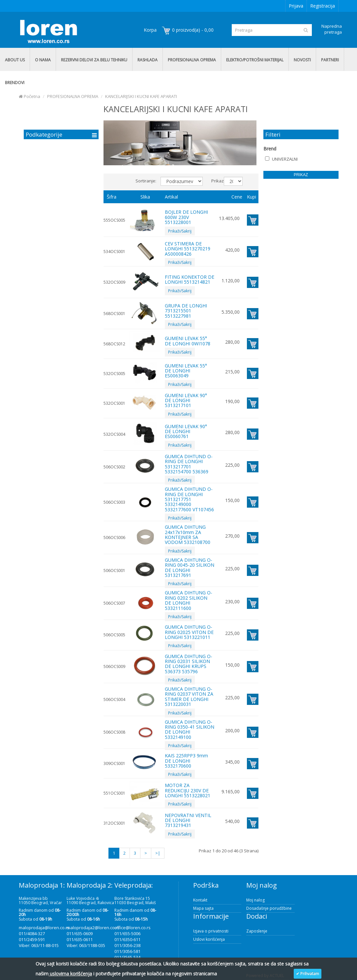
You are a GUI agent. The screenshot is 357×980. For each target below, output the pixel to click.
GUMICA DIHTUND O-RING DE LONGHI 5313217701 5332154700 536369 (189, 464)
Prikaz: (215, 181)
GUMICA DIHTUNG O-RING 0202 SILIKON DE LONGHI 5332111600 (189, 600)
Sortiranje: (146, 181)
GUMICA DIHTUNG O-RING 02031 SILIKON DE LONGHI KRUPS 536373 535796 (189, 664)
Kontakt (200, 900)
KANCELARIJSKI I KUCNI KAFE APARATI (141, 96)
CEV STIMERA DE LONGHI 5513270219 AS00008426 (188, 249)
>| (158, 853)
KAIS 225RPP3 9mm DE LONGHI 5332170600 (186, 761)
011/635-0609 (80, 933)
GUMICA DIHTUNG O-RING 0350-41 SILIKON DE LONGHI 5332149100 (190, 729)
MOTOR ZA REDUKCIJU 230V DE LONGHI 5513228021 (188, 790)
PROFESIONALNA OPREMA (192, 60)
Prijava (296, 6)
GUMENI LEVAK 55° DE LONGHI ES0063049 (186, 371)
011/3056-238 (127, 945)
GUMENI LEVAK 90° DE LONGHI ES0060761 (186, 431)
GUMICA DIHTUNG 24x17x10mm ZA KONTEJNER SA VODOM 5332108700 (188, 535)
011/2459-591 (32, 939)
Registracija (323, 6)
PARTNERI (330, 60)
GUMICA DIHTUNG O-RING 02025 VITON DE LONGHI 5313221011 (189, 632)
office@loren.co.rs (133, 928)
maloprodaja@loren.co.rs (44, 928)
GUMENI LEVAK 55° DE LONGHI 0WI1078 (188, 341)
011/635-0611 (80, 939)
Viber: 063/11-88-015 (39, 945)
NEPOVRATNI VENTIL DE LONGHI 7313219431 (188, 820)
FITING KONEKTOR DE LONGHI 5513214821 (190, 279)
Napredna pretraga (332, 29)
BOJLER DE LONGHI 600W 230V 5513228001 (186, 217)
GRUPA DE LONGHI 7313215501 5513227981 (186, 311)
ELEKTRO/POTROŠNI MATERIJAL (255, 60)
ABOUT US (15, 60)
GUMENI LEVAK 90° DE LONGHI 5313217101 (186, 400)
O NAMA (43, 60)
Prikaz (301, 175)
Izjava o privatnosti (211, 931)
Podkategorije (44, 134)
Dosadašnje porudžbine (269, 908)
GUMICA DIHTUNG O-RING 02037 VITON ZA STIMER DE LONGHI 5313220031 (189, 696)
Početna (30, 96)
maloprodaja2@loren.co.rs (93, 928)
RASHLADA (148, 60)
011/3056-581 (127, 951)
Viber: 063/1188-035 (86, 945)
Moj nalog (255, 900)
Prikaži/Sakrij (180, 231)
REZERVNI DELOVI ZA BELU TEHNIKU (94, 60)
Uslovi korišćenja (209, 939)
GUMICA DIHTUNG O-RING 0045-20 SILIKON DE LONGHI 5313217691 (190, 568)
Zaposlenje (257, 931)
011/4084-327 (32, 933)
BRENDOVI (15, 83)
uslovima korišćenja (70, 974)
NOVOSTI (302, 60)
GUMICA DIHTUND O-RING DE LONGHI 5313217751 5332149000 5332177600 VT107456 (189, 499)
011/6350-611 (127, 939)
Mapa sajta (203, 908)
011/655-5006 (127, 933)
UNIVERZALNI (281, 159)
